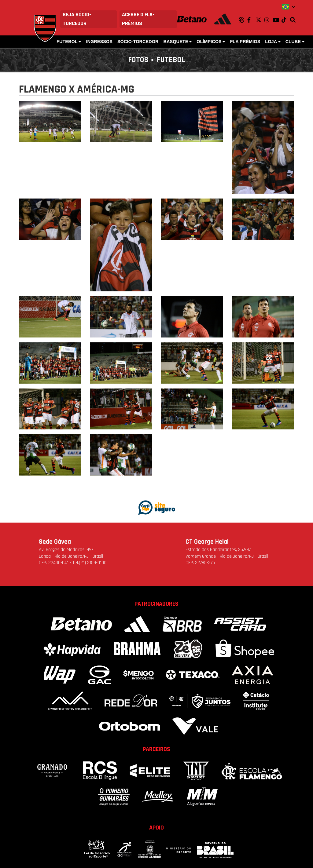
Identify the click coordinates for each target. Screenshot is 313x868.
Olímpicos (209, 42)
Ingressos (99, 42)
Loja (271, 42)
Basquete (176, 42)
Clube (293, 42)
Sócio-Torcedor (138, 42)
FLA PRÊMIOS (245, 42)
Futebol (67, 42)
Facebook (252, 20)
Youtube (277, 20)
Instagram (269, 20)
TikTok (286, 20)
